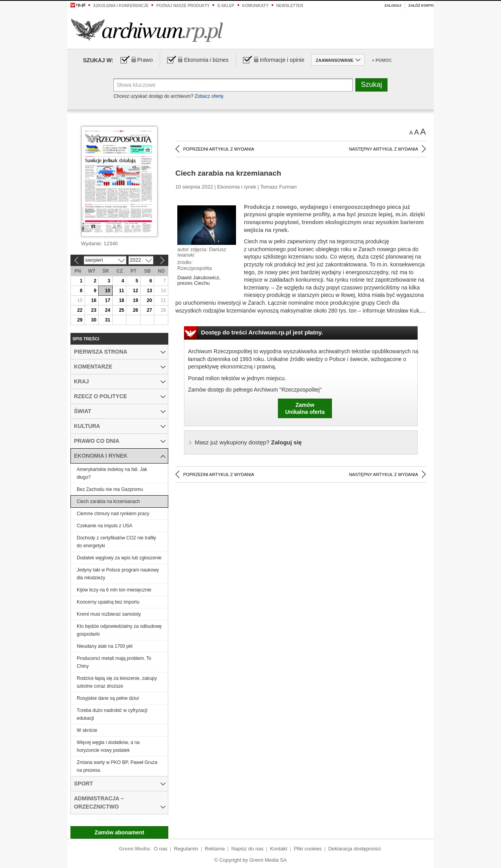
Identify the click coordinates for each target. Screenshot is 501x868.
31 (107, 320)
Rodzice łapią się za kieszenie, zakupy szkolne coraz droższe (117, 682)
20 (149, 300)
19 (135, 300)
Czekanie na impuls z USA (105, 526)
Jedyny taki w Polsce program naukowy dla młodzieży (118, 574)
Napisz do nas (247, 849)
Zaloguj (393, 5)
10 (107, 291)
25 (122, 310)
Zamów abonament (120, 832)
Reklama (215, 849)
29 (80, 320)
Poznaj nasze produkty (183, 6)
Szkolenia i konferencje (121, 6)
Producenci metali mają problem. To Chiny (114, 662)
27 (149, 310)
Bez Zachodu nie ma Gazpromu (110, 489)
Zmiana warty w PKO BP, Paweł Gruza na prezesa (117, 766)
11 (122, 291)
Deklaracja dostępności (355, 849)
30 (94, 320)
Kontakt (279, 849)
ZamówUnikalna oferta (305, 408)
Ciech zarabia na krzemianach (108, 501)
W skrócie (87, 730)
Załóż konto (421, 5)
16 (94, 300)
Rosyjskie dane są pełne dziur (108, 698)
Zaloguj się (248, 442)
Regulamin (186, 849)
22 (80, 310)
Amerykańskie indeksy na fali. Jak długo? (112, 473)
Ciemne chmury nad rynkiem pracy (113, 514)
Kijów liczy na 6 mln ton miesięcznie (114, 590)
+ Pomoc (382, 60)
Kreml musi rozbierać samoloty (109, 614)
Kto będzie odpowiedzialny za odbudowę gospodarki (119, 630)
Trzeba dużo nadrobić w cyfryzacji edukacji (112, 714)
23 (94, 310)
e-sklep (226, 6)
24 (107, 310)
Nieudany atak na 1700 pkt (105, 646)
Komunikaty (255, 6)
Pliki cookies (308, 849)
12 (135, 291)
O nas (161, 849)
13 (149, 291)
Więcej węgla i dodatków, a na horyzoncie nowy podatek (108, 746)
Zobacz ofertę (209, 96)
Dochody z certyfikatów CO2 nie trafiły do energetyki (116, 542)
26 (135, 310)
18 (122, 300)
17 (107, 300)
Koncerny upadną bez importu (108, 602)
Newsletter (290, 6)
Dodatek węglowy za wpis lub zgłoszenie (119, 558)
